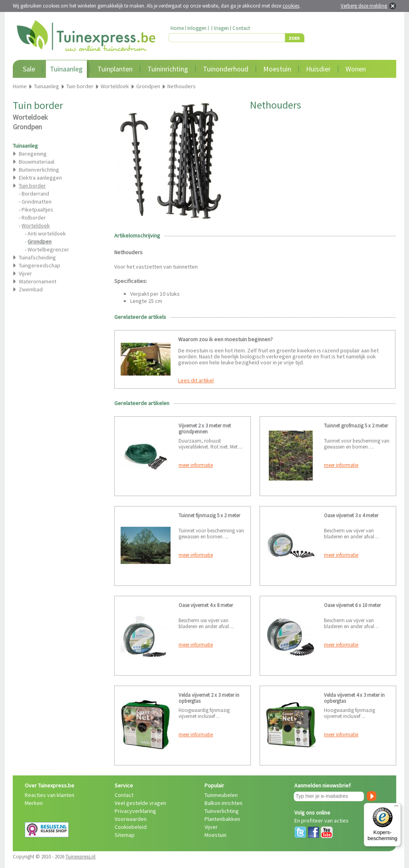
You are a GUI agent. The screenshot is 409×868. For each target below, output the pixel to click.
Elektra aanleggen (40, 178)
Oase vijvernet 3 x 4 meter (351, 515)
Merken (34, 803)
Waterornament (38, 281)
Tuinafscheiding (37, 257)
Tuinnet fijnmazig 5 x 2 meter (209, 515)
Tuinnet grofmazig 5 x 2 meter (356, 426)
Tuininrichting (168, 69)
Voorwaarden (131, 819)
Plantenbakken (222, 819)
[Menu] (396, 808)
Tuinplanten (115, 69)
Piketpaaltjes (37, 210)
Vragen (221, 28)
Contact (241, 28)
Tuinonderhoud (226, 69)
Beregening (33, 154)
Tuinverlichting (222, 811)
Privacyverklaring (135, 811)
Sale (29, 69)
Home (177, 28)
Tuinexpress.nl (80, 857)
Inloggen (197, 28)
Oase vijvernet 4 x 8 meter (206, 605)
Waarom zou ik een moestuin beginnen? (225, 339)
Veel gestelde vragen (140, 803)
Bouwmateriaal (37, 162)
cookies (291, 6)
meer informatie (196, 465)
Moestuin (277, 69)
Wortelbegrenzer (48, 249)
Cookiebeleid (131, 827)
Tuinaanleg (66, 69)
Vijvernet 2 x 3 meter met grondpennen (205, 429)
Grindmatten (37, 202)
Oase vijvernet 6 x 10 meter (352, 605)
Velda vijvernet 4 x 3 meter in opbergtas (354, 698)
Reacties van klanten (50, 795)
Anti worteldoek (47, 233)
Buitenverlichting (39, 170)
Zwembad (31, 289)
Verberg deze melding (364, 6)
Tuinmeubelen (221, 795)
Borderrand (35, 194)
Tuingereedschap (40, 265)
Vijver (25, 273)
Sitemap (125, 835)
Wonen (356, 69)
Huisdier (318, 69)
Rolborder (34, 217)
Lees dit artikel (196, 380)
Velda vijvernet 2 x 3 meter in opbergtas (209, 698)
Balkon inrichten (223, 803)
